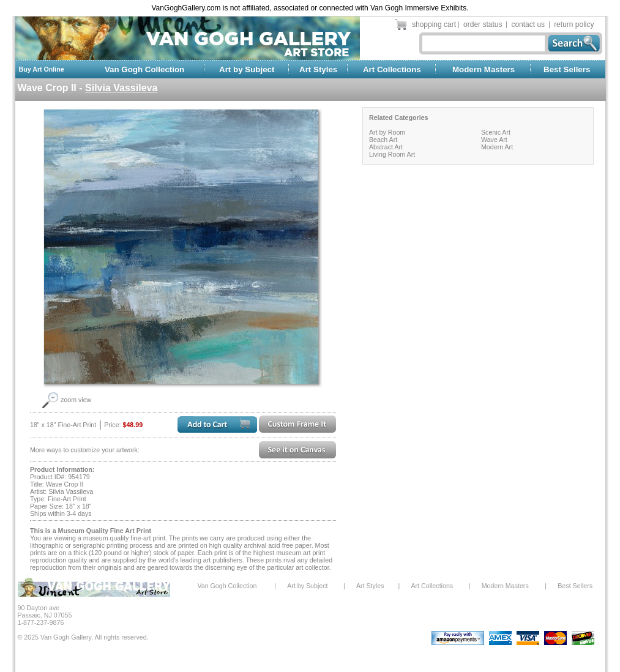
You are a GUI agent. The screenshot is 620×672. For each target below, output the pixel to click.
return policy (574, 24)
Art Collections (392, 69)
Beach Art (383, 140)
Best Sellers (567, 69)
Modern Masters (484, 69)
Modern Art (497, 147)
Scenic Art (496, 132)
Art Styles (318, 69)
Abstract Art (386, 147)
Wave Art (494, 140)
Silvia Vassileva (121, 88)
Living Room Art (392, 154)
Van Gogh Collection (144, 69)
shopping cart (434, 24)
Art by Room (387, 132)
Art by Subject (247, 69)
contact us (528, 24)
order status (483, 24)
